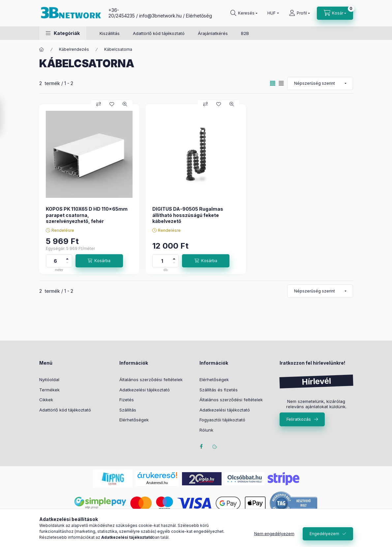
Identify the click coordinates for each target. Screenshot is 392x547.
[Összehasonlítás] (99, 104)
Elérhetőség (199, 16)
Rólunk (206, 430)
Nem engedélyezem (274, 534)
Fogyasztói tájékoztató (222, 420)
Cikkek (46, 400)
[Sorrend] (320, 83)
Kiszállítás (110, 33)
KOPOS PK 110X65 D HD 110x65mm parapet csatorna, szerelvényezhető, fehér (87, 215)
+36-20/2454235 (122, 13)
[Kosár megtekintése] (335, 13)
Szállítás (128, 410)
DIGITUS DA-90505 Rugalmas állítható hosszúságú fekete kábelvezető (188, 215)
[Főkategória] (42, 49)
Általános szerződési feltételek (151, 380)
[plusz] (67, 258)
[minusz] (67, 264)
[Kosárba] (99, 261)
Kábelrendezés (74, 49)
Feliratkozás (299, 419)
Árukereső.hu (157, 483)
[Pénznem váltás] (272, 13)
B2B (245, 33)
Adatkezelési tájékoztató (145, 390)
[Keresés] (244, 13)
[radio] (281, 83)
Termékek (49, 390)
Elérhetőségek (134, 420)
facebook (201, 446)
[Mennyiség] (55, 261)
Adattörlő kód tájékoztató (159, 33)
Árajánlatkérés (213, 33)
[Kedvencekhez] (112, 104)
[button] (63, 33)
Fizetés (127, 400)
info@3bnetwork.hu (160, 16)
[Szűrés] (7, 116)
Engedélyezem (324, 534)
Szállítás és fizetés (219, 390)
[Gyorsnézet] (125, 104)
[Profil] (300, 13)
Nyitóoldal (49, 380)
